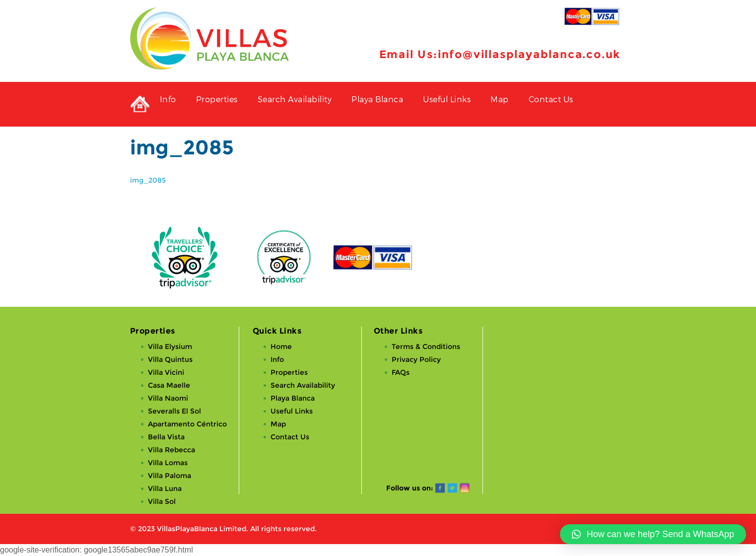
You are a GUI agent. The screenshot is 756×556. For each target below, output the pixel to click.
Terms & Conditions (426, 347)
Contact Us (551, 99)
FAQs (401, 372)
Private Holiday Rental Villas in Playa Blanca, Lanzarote (140, 104)
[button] (653, 534)
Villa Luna (165, 488)
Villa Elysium (170, 347)
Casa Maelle (169, 385)
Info (168, 99)
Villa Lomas (168, 463)
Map (500, 99)
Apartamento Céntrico (187, 424)
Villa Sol (162, 501)
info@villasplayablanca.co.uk (529, 54)
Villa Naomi (168, 398)
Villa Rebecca (172, 450)
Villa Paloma (170, 476)
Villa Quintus (170, 359)
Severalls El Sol (174, 411)
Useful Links (447, 99)
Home (281, 347)
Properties (217, 99)
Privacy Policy (416, 359)
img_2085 (148, 180)
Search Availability (295, 99)
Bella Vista (166, 437)
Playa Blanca (377, 99)
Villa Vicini (166, 372)
